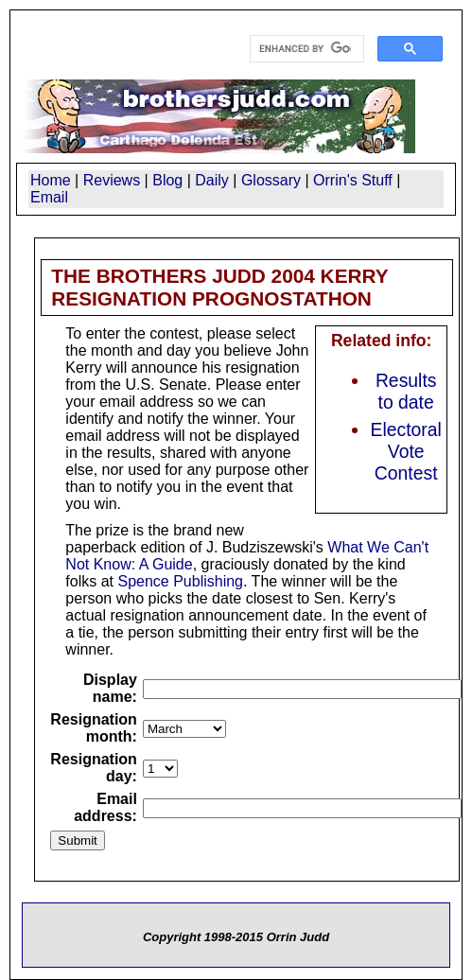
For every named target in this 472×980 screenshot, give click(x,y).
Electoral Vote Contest (406, 451)
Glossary (271, 180)
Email (49, 197)
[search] (306, 49)
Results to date (406, 391)
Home (51, 180)
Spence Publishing (180, 581)
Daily (212, 180)
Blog (167, 180)
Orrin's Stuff (353, 180)
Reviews (112, 180)
